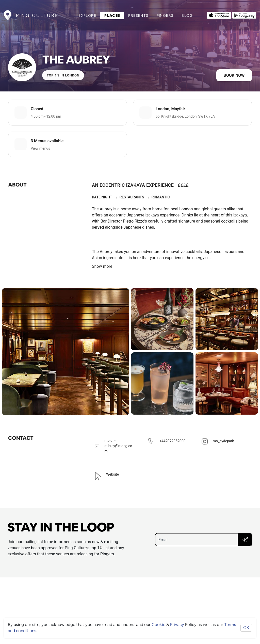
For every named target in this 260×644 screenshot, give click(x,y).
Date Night (102, 197)
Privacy (177, 625)
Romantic (161, 197)
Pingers (165, 15)
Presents (138, 15)
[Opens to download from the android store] (244, 15)
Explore (87, 15)
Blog (187, 15)
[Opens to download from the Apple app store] (219, 15)
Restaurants (132, 197)
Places (112, 15)
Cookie (158, 625)
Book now (234, 75)
